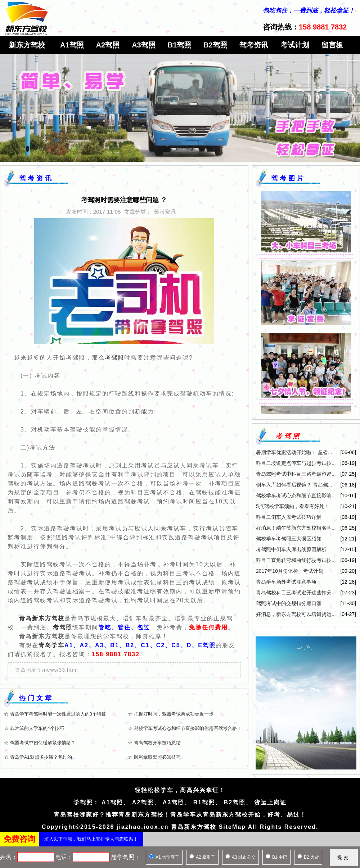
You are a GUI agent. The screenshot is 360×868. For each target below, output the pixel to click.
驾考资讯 (254, 45)
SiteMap (232, 827)
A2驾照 (108, 45)
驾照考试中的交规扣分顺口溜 (289, 603)
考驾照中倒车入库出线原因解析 (291, 549)
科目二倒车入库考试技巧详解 (289, 517)
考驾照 (114, 358)
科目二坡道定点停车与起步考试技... (296, 463)
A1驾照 (72, 45)
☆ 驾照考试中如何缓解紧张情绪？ (40, 743)
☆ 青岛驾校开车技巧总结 (154, 743)
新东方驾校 (27, 45)
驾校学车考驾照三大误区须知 (289, 539)
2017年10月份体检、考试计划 (290, 571)
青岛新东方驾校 (42, 618)
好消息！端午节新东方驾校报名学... (296, 528)
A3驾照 (144, 45)
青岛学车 (51, 645)
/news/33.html (60, 670)
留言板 (332, 45)
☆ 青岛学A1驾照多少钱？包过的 (38, 757)
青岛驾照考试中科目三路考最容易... (296, 474)
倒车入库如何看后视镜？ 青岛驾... (294, 485)
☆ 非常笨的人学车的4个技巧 (34, 728)
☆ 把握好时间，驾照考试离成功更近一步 (171, 714)
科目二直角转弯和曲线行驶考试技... (296, 560)
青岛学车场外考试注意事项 (286, 582)
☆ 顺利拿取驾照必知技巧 (154, 757)
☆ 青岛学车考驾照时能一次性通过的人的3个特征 (55, 714)
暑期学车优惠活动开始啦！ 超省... (294, 452)
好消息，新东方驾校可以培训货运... (296, 614)
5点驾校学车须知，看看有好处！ (293, 506)
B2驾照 (215, 45)
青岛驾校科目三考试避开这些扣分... (296, 593)
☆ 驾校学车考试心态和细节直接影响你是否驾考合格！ (185, 728)
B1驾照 (180, 45)
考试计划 (295, 45)
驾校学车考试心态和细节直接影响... (296, 495)
